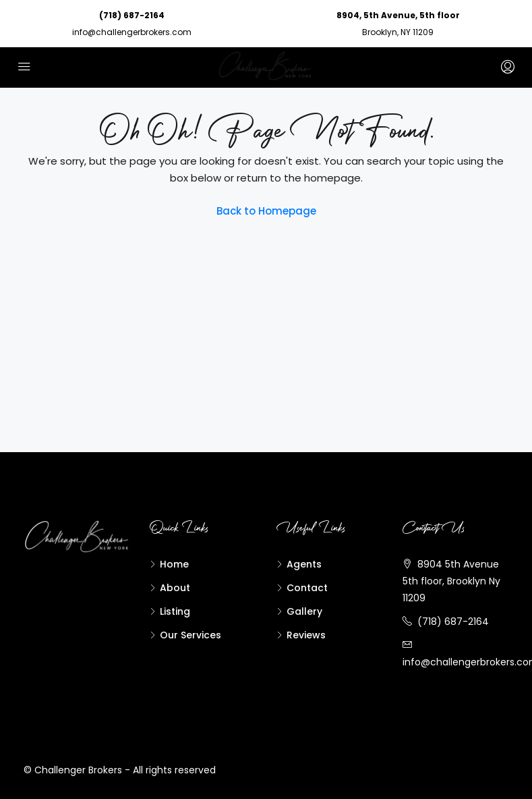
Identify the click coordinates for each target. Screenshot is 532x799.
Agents (304, 564)
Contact (307, 588)
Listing (175, 611)
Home (174, 564)
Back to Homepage (266, 211)
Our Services (190, 635)
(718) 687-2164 (132, 15)
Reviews (306, 635)
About (175, 588)
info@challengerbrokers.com (132, 32)
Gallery (304, 611)
